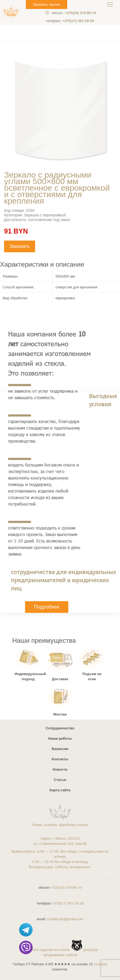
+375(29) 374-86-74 (74, 13)
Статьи (60, 780)
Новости (60, 769)
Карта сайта (60, 790)
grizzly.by (90, 950)
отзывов (101, 964)
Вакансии (60, 749)
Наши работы (60, 738)
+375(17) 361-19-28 (70, 21)
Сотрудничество (60, 728)
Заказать (20, 246)
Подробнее (47, 607)
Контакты (60, 759)
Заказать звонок (47, 4)
